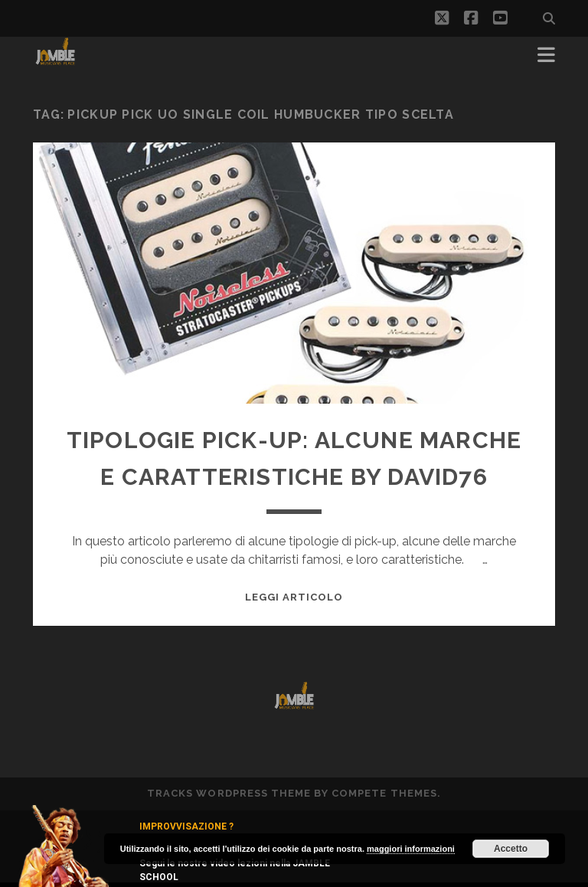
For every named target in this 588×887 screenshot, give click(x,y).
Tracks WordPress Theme (229, 793)
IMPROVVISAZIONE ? (186, 826)
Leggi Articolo (294, 597)
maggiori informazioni (411, 849)
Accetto (511, 849)
